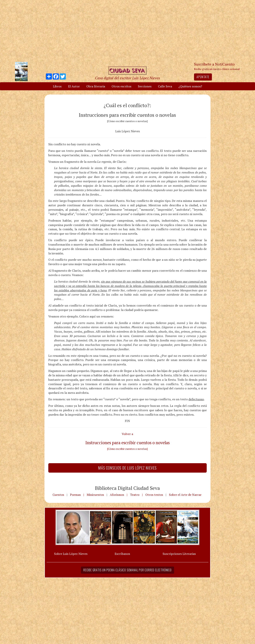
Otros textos (154, 495)
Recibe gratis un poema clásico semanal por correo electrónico (127, 570)
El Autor (74, 86)
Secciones (145, 86)
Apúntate (203, 77)
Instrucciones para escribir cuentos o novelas (127, 443)
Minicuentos (95, 495)
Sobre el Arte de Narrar (185, 495)
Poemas (75, 495)
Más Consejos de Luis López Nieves (127, 468)
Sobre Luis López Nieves (71, 554)
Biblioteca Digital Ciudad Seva (127, 488)
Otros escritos (121, 86)
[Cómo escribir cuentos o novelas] (127, 449)
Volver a (127, 434)
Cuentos (58, 495)
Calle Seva (165, 86)
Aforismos (117, 495)
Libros (57, 86)
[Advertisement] (127, 31)
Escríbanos (122, 554)
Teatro (135, 495)
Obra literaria (96, 86)
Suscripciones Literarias (179, 554)
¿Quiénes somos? (190, 86)
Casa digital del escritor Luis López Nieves (127, 78)
